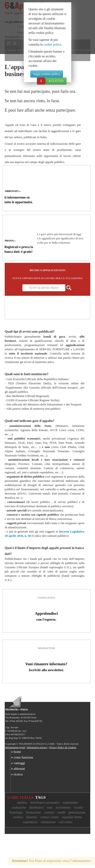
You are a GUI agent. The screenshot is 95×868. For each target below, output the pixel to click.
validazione (48, 822)
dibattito (32, 817)
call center (66, 822)
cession (49, 812)
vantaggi (18, 763)
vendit (61, 812)
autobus (22, 803)
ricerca (16, 774)
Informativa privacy (37, 747)
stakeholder (70, 803)
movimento (63, 808)
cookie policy (52, 45)
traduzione (19, 808)
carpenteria (30, 822)
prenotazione (77, 812)
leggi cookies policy (47, 74)
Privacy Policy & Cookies (63, 747)
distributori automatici (45, 803)
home (16, 752)
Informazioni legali (15, 747)
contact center (49, 817)
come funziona (22, 757)
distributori (36, 808)
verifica (18, 817)
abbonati (18, 769)
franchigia (16, 812)
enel (50, 808)
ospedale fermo (72, 817)
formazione (34, 812)
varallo (78, 808)
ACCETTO (56, 81)
